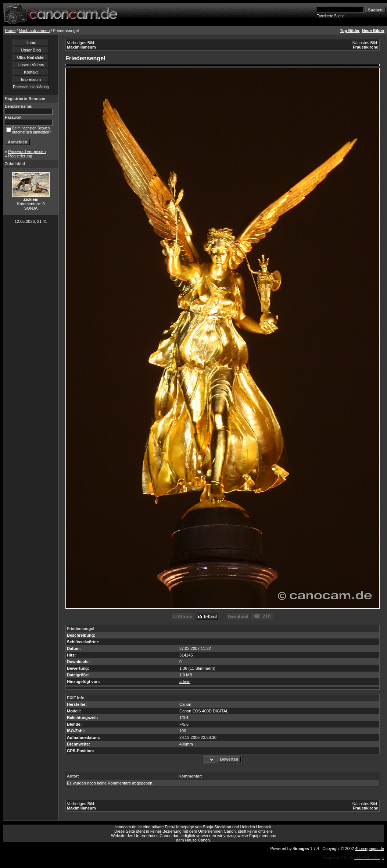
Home (10, 31)
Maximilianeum (81, 47)
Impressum (31, 79)
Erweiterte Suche (330, 16)
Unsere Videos (31, 65)
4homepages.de (370, 849)
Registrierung (20, 156)
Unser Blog (31, 50)
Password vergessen (27, 152)
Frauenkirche (365, 47)
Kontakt (31, 72)
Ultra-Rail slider (31, 57)
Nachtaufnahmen (35, 31)
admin (185, 682)
